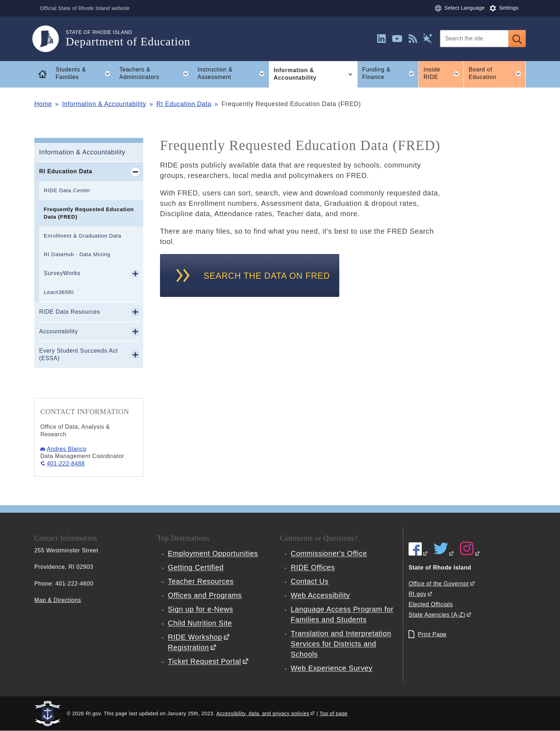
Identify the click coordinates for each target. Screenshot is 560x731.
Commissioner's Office (329, 553)
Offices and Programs (205, 595)
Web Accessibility (320, 595)
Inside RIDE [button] (444, 74)
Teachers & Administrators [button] (156, 74)
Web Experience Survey (332, 668)
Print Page (432, 634)
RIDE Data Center (67, 190)
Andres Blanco (67, 449)
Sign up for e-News (201, 609)
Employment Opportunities (213, 553)
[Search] (474, 39)
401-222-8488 (66, 464)
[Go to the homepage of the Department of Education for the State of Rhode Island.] (50, 39)
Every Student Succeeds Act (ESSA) (79, 354)
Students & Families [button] (85, 74)
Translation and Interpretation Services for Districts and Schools (341, 644)
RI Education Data (184, 104)
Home (43, 104)
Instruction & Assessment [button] (233, 74)
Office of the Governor (439, 584)
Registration (188, 647)
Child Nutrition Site (200, 623)
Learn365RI (59, 292)
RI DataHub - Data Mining (77, 254)
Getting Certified (196, 567)
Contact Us (310, 581)
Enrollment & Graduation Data (83, 236)
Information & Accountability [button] (315, 74)
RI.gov (417, 594)
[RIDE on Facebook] (418, 554)
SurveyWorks (62, 273)
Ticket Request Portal (204, 661)
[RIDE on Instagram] (470, 554)
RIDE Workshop (195, 637)
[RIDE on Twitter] (444, 554)
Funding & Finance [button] (390, 74)
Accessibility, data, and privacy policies (263, 713)
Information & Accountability (104, 104)
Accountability (59, 331)
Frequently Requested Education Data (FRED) (89, 213)
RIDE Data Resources (70, 312)
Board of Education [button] (497, 74)
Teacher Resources (201, 581)
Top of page (334, 713)
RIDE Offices (313, 567)
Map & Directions (58, 600)
